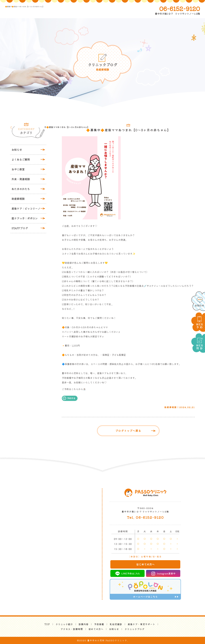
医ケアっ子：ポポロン (25, 218)
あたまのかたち (21, 189)
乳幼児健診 (116, 624)
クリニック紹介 (64, 624)
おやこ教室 (18, 169)
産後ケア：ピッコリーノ (26, 208)
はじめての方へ (145, 564)
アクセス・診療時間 (72, 629)
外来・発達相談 (21, 179)
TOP (47, 624)
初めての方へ (96, 629)
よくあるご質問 (21, 159)
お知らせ (17, 150)
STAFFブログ (20, 228)
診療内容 (84, 624)
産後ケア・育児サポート (141, 624)
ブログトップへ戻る (128, 431)
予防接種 (99, 624)
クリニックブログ (135, 629)
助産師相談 (18, 199)
